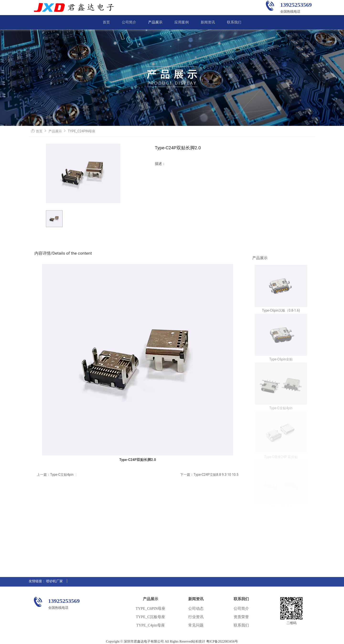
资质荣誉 (241, 617)
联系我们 (234, 22)
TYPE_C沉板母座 (151, 617)
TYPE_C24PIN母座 (82, 131)
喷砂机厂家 (54, 581)
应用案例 (182, 22)
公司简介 (129, 22)
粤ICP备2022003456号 (222, 641)
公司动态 (196, 608)
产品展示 (155, 22)
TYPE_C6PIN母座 (150, 608)
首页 (106, 22)
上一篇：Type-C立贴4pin (55, 475)
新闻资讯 (208, 22)
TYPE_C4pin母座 (150, 625)
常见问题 (196, 625)
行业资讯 (196, 617)
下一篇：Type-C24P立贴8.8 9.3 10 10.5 (209, 475)
